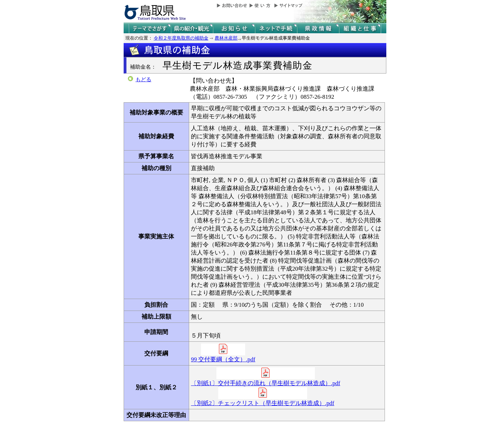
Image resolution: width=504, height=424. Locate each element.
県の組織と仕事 (360, 29)
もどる (143, 79)
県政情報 (318, 29)
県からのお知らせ (234, 29)
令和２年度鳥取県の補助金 (181, 38)
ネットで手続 (276, 29)
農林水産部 (226, 38)
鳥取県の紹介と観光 (192, 29)
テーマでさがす (150, 29)
